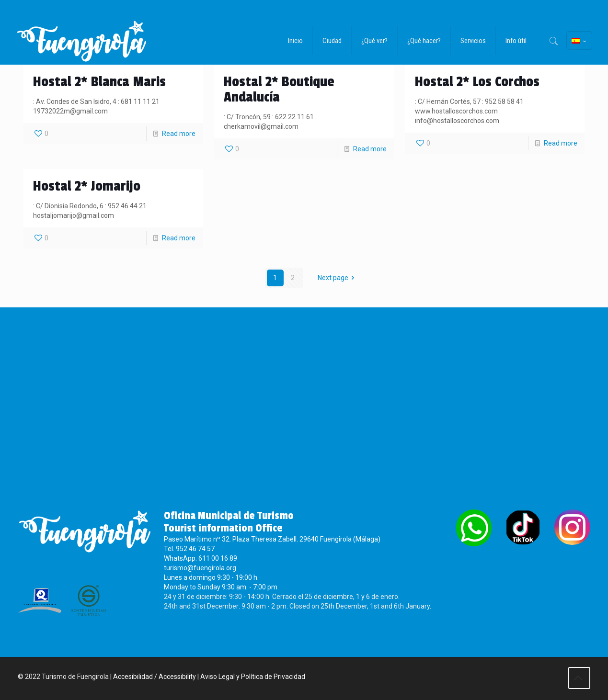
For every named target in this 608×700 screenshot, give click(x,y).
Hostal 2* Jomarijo (87, 186)
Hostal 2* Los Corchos (477, 82)
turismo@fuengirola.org (200, 569)
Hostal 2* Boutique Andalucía (279, 90)
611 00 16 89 (218, 559)
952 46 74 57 (195, 550)
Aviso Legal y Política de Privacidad (253, 677)
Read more (179, 134)
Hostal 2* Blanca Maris (99, 82)
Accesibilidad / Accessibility (155, 677)
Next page (338, 278)
